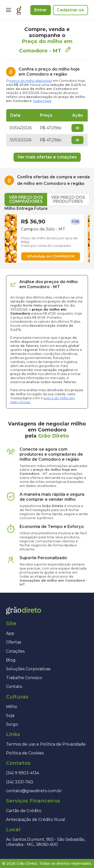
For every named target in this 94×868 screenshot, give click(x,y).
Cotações (15, 651)
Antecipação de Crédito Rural (36, 820)
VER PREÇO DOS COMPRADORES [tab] (26, 199)
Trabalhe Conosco (24, 678)
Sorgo (12, 724)
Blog (11, 660)
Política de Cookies (25, 753)
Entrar (41, 10)
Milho (12, 707)
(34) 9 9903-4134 (23, 773)
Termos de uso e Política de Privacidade (46, 744)
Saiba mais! (42, 101)
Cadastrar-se (70, 10)
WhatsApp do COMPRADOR (51, 256)
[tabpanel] (47, 235)
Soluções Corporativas (28, 669)
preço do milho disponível (31, 81)
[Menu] (9, 10)
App (10, 633)
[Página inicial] (19, 10)
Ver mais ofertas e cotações (47, 157)
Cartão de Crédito (24, 811)
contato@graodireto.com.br (34, 791)
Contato (14, 687)
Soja (10, 715)
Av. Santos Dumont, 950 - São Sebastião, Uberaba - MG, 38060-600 (46, 842)
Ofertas (14, 642)
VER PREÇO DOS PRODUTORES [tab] (68, 199)
